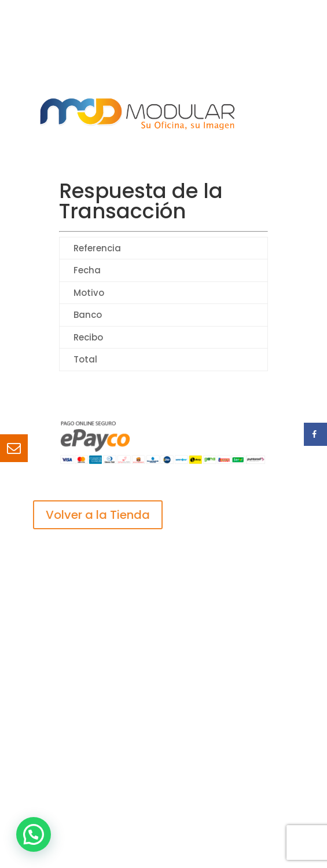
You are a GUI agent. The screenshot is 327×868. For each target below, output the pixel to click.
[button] (34, 834)
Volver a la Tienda (98, 515)
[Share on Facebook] (315, 434)
